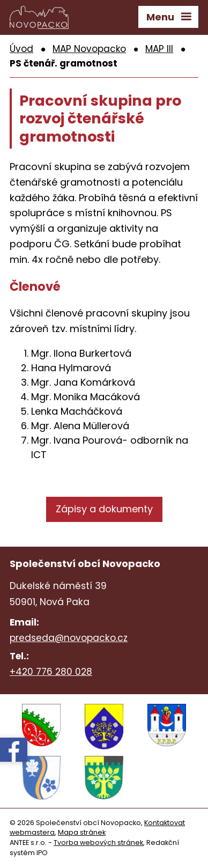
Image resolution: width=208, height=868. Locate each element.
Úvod (21, 49)
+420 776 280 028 (51, 672)
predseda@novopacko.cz (69, 638)
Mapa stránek (82, 832)
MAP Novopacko (89, 49)
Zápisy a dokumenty (104, 509)
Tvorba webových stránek (98, 843)
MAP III (159, 49)
